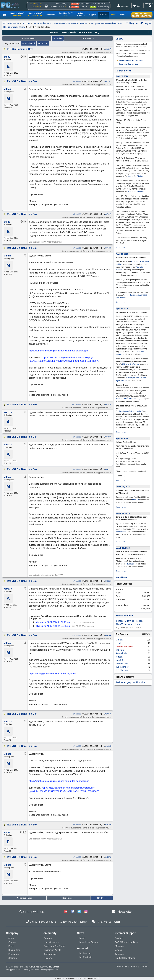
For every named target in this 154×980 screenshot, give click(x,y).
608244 (108, 635)
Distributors (14, 950)
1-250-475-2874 (99, 4)
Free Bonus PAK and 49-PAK (131, 411)
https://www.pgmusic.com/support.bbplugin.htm (53, 673)
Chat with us (105, 922)
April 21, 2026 (122, 309)
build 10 (135, 500)
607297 (108, 214)
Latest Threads (68, 32)
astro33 (76, 635)
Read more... (121, 248)
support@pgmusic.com (49, 970)
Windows (140, 176)
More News (121, 577)
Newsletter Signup (89, 942)
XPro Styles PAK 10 (134, 378)
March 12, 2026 (123, 513)
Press (11, 946)
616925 (108, 746)
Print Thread (29, 43)
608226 (108, 581)
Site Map (144, 966)
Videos (118, 950)
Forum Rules (85, 32)
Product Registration (125, 958)
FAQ (97, 32)
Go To (43, 43)
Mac (130, 176)
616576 (108, 714)
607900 (108, 437)
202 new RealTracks (130, 364)
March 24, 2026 (123, 487)
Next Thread (88, 38)
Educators (14, 954)
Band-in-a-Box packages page (128, 399)
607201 (108, 81)
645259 (108, 825)
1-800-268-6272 (85, 4)
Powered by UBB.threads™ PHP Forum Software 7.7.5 (77, 978)
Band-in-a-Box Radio (54, 946)
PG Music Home (11, 23)
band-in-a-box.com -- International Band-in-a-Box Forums (60, 23)
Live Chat (83, 7)
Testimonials (50, 954)
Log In (145, 23)
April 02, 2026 (122, 438)
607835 (108, 405)
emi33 (77, 81)
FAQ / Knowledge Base (127, 942)
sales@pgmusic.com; (31, 970)
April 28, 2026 (122, 76)
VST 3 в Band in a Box (20, 49)
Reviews (48, 958)
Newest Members (124, 615)
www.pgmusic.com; (14, 970)
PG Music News (123, 71)
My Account (85, 953)
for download (121, 532)
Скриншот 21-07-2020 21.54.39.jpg (53, 626)
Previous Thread (27, 38)
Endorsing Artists (53, 950)
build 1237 (131, 564)
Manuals (119, 946)
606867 (108, 49)
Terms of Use (122, 966)
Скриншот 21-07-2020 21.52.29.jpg (53, 622)
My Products (86, 957)
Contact (12, 942)
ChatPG (119, 39)
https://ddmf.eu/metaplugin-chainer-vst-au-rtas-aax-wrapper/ (59, 351)
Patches (119, 938)
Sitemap (13, 958)
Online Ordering (103, 7)
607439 (108, 248)
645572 (108, 857)
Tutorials (119, 954)
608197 (108, 469)
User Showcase (52, 942)
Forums (26, 23)
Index (58, 38)
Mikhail (76, 405)
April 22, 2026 (122, 254)
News (82, 938)
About (11, 938)
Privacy (134, 966)
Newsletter (125, 911)
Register (132, 23)
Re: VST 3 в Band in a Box (22, 81)
